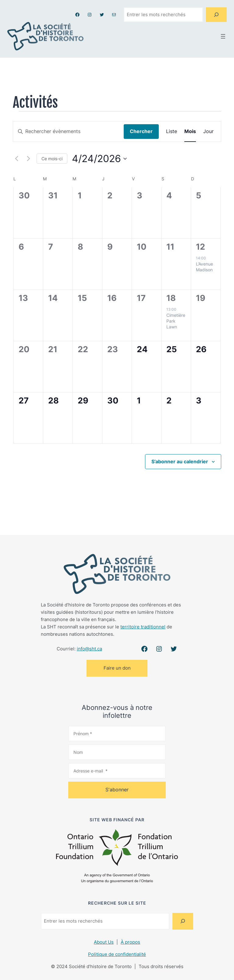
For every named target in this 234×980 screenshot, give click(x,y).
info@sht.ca (89, 649)
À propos (130, 942)
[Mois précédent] (16, 159)
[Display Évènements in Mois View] (190, 132)
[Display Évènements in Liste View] (172, 132)
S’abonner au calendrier (180, 461)
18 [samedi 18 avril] (171, 298)
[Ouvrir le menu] (223, 36)
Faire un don (117, 668)
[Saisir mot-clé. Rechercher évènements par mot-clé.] (68, 132)
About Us (104, 942)
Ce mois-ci (52, 159)
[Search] (216, 15)
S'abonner (117, 790)
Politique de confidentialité (117, 954)
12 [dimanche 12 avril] (200, 247)
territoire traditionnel (143, 627)
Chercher (141, 131)
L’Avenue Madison (204, 267)
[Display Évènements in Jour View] (208, 132)
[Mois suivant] (28, 159)
